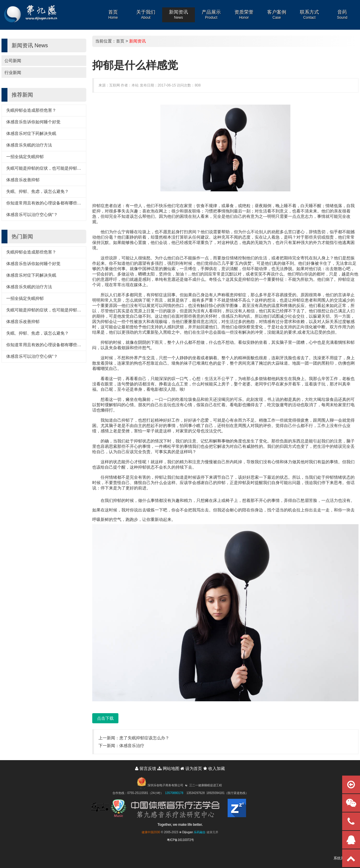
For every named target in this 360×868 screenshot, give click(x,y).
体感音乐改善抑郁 (23, 180)
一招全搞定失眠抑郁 (25, 157)
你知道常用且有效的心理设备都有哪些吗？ (46, 203)
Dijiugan (187, 832)
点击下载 (105, 718)
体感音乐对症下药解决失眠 (31, 133)
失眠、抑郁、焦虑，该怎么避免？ (37, 191)
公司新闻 (13, 61)
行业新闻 (13, 73)
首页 (120, 41)
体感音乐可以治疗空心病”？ (32, 215)
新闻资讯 (137, 41)
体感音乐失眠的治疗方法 (29, 145)
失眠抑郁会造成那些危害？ (31, 110)
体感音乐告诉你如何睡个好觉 (33, 122)
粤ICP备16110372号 (180, 840)
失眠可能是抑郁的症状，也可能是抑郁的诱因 (48, 168)
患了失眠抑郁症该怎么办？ (144, 738)
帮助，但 (230, 232)
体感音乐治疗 (132, 746)
